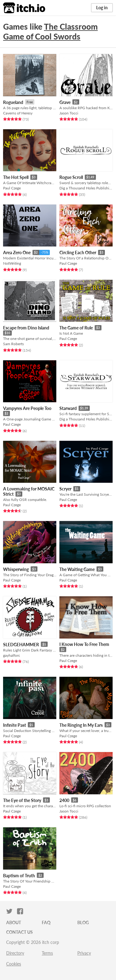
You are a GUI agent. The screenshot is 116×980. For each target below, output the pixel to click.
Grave (65, 102)
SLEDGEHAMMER (21, 645)
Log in (102, 8)
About (14, 922)
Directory (15, 953)
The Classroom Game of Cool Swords (50, 31)
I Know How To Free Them (84, 644)
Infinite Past (15, 725)
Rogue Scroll (71, 177)
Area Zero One (17, 252)
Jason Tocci (69, 113)
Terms (47, 953)
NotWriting (12, 263)
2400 (64, 800)
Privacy (84, 953)
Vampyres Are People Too (27, 408)
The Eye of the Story (22, 800)
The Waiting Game (77, 569)
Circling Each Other (78, 252)
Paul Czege (12, 188)
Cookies (14, 964)
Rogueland (13, 102)
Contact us (19, 932)
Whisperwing (16, 569)
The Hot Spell (16, 177)
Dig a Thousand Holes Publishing (86, 188)
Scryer (65, 489)
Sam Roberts (13, 344)
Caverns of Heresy (18, 113)
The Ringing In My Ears (81, 725)
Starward (68, 408)
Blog (83, 922)
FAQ (46, 922)
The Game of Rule (76, 328)
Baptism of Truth (19, 876)
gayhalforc (12, 655)
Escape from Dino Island (26, 328)
